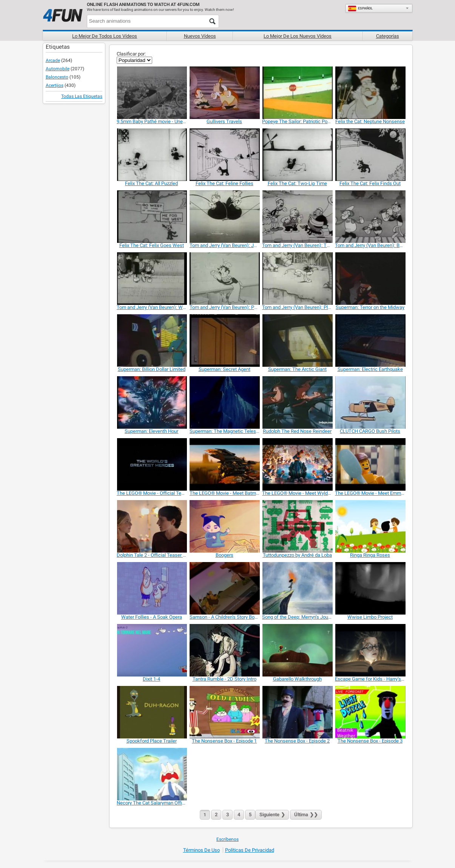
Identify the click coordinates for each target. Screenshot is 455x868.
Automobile (58, 69)
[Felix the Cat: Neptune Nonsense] (370, 93)
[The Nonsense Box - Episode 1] (224, 712)
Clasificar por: (131, 54)
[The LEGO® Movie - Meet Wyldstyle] (297, 464)
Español (360, 8)
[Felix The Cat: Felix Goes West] (152, 217)
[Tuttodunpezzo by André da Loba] (297, 526)
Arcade (53, 60)
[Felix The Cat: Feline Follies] (224, 155)
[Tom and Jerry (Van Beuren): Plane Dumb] (297, 279)
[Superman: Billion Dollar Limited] (152, 341)
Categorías (388, 36)
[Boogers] (224, 526)
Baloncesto (57, 77)
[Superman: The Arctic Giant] (297, 341)
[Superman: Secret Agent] (224, 341)
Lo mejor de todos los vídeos (105, 36)
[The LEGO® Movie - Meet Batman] (224, 464)
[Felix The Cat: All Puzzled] (152, 155)
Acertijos (55, 85)
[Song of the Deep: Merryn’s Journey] (297, 588)
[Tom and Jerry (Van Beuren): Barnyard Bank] (370, 217)
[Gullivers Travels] (224, 93)
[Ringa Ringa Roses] (370, 526)
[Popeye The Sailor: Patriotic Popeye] (297, 93)
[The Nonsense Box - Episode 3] (370, 712)
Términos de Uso (201, 850)
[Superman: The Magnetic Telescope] (224, 402)
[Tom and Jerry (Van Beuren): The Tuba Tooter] (297, 217)
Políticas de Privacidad (250, 850)
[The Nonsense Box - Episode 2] (297, 712)
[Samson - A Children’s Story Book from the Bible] (224, 588)
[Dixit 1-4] (152, 650)
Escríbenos (227, 839)
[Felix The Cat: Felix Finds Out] (370, 155)
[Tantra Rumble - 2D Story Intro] (224, 650)
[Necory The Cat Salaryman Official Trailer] (152, 774)
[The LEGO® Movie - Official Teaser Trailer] (152, 464)
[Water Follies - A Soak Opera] (152, 588)
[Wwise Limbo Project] (370, 588)
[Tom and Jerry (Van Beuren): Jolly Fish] (224, 217)
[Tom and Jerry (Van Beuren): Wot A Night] (152, 279)
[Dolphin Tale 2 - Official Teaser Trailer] (152, 526)
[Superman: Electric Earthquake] (370, 341)
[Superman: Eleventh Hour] (152, 402)
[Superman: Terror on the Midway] (370, 279)
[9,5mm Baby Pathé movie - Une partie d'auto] (152, 93)
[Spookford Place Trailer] (152, 712)
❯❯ (306, 815)
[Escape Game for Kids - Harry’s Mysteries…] (370, 650)
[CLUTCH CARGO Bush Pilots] (370, 402)
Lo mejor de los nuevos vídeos (298, 36)
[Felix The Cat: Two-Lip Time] (297, 155)
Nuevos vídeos (200, 36)
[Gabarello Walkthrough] (297, 650)
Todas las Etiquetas (82, 96)
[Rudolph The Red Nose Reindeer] (297, 402)
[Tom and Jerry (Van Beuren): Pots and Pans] (224, 279)
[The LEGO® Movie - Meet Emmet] (370, 464)
